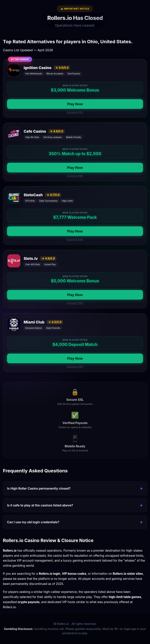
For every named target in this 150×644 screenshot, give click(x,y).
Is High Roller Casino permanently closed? (39, 488)
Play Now (75, 104)
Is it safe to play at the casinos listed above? (40, 505)
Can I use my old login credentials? (33, 522)
